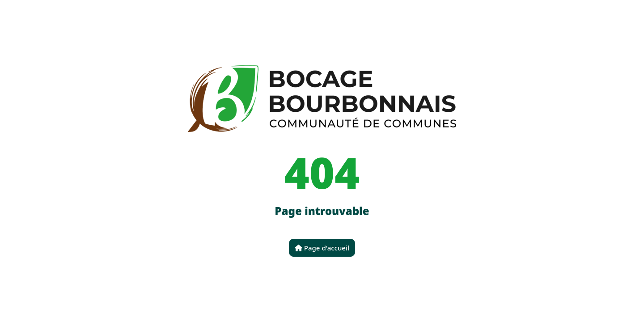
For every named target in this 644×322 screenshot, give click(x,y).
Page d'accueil (322, 248)
